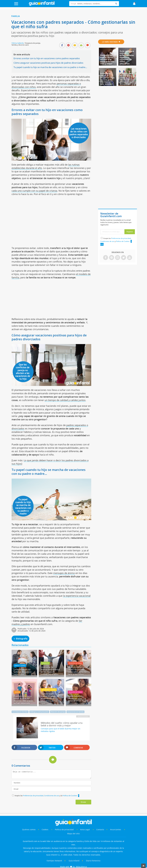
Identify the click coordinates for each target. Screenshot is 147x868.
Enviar (83, 802)
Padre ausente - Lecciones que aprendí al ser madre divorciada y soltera (78, 700)
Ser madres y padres (49, 690)
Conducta (45, 663)
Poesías (17, 692)
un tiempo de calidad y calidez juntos (65, 400)
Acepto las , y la (46, 796)
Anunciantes (116, 829)
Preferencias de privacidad (33, 796)
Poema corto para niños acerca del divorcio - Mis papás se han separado (23, 700)
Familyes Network (54, 861)
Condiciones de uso (52, 796)
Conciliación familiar (20, 712)
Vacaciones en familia (75, 712)
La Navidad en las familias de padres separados (23, 672)
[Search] (116, 4)
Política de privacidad (65, 829)
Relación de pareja (75, 663)
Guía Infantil (74, 861)
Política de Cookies (70, 796)
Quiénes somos (29, 829)
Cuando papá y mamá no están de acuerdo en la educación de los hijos (50, 698)
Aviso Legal (85, 829)
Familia (16, 16)
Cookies (45, 829)
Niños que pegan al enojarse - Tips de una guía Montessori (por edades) (107, 79)
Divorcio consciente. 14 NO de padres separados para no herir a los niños (78, 671)
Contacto (100, 829)
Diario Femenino (93, 861)
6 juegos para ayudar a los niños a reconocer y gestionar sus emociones (126, 79)
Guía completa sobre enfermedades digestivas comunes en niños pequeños (127, 57)
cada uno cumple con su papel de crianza (34, 191)
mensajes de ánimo (64, 573)
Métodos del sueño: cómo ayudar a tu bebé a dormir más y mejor (107, 59)
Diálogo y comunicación (39, 712)
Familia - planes (20, 665)
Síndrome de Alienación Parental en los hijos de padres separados (50, 671)
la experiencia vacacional (77, 596)
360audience (81, 867)
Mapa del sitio (73, 834)
